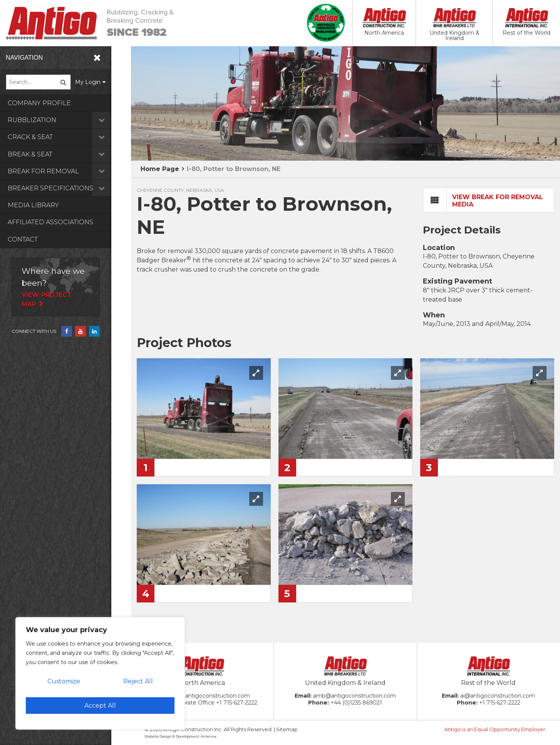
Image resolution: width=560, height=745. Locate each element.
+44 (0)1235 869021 (356, 703)
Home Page (160, 169)
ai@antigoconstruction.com (498, 696)
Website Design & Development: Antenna (180, 736)
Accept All (100, 706)
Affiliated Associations (50, 222)
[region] (100, 673)
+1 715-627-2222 (237, 703)
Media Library (33, 205)
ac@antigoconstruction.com (212, 696)
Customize (64, 681)
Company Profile (39, 103)
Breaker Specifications (69, 188)
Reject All (138, 681)
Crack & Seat (69, 137)
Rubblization (69, 120)
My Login (107, 82)
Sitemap (287, 729)
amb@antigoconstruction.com (355, 696)
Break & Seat (69, 154)
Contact (23, 239)
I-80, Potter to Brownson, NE (234, 169)
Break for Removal (69, 171)
